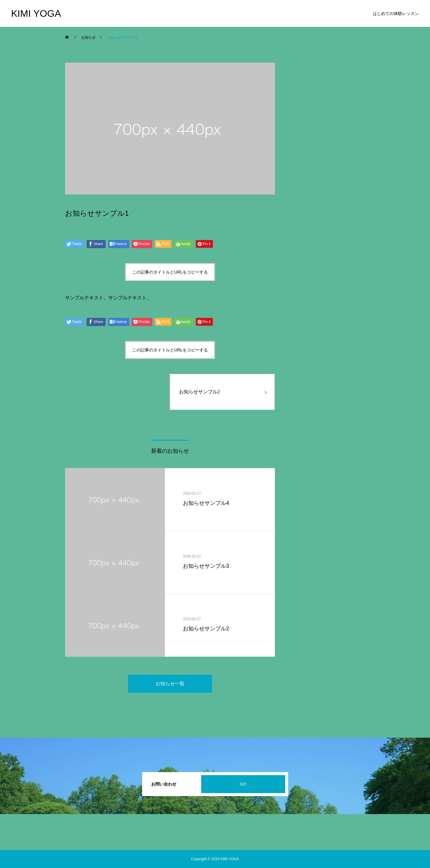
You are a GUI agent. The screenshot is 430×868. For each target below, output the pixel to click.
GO (243, 784)
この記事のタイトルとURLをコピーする (170, 272)
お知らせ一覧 (170, 684)
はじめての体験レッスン (396, 13)
